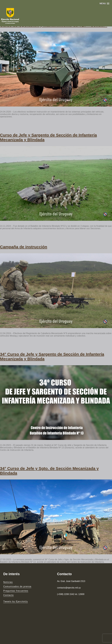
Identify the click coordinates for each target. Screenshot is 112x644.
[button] (104, 4)
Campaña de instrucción (24, 247)
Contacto (8, 595)
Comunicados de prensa (17, 586)
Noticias (8, 582)
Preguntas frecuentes (16, 591)
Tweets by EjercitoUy (16, 602)
